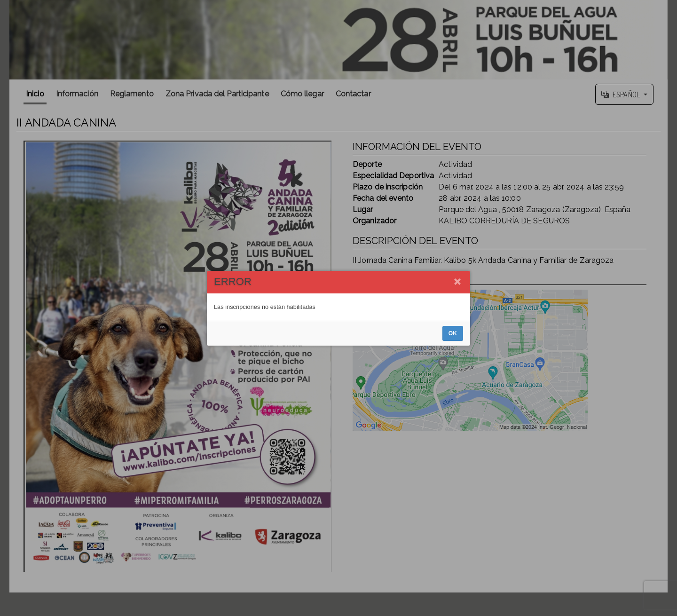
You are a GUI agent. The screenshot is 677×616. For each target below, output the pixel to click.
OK (453, 333)
